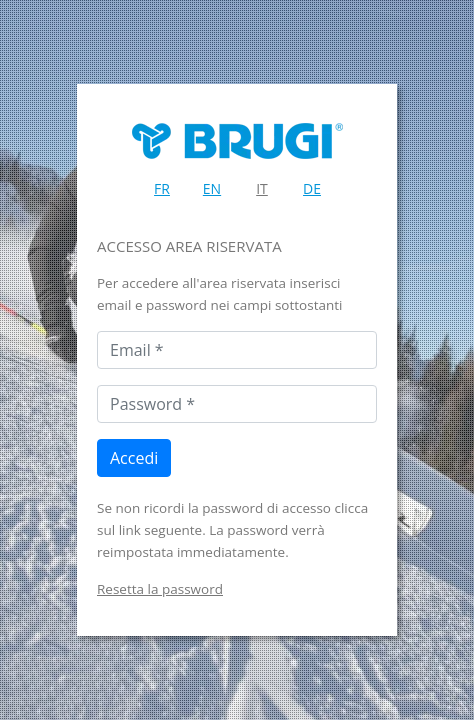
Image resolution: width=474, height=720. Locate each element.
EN (212, 188)
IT (262, 188)
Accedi (134, 458)
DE (312, 188)
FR (162, 188)
